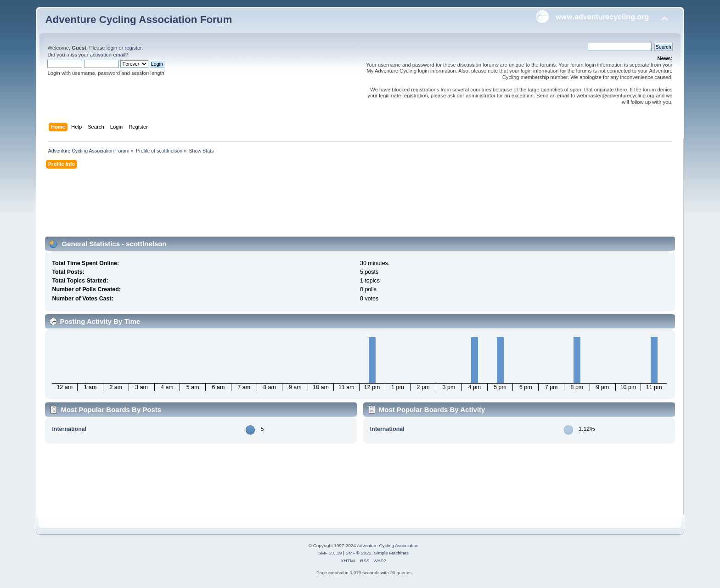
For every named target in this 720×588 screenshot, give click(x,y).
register (133, 48)
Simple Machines (391, 553)
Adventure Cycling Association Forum (138, 20)
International (69, 429)
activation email (108, 55)
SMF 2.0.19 (330, 553)
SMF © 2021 (359, 553)
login (112, 48)
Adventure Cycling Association (388, 546)
